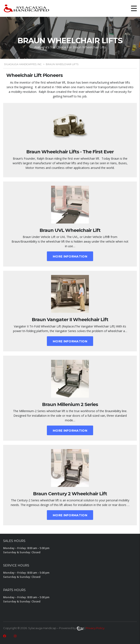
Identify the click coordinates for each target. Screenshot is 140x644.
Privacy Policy (95, 628)
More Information (70, 256)
